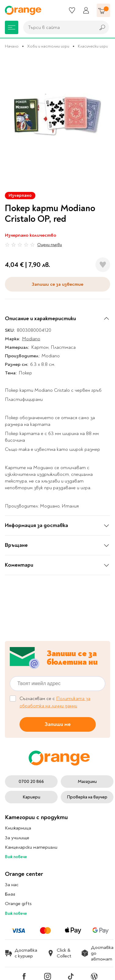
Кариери (31, 797)
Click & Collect (59, 953)
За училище (17, 838)
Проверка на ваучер (87, 797)
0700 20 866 (31, 782)
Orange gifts (18, 904)
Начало (12, 46)
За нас (12, 885)
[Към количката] (103, 10)
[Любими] (72, 10)
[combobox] (58, 27)
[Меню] (12, 27)
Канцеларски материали (31, 847)
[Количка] (103, 10)
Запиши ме (58, 724)
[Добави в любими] (103, 265)
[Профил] (86, 10)
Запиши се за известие (58, 284)
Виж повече (16, 857)
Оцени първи (50, 245)
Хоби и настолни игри (48, 46)
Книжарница (18, 828)
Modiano (31, 339)
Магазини (87, 782)
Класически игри (93, 46)
